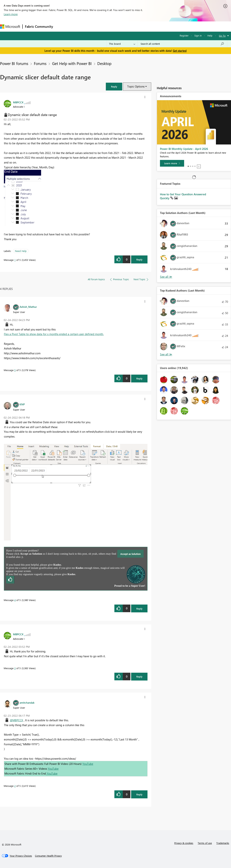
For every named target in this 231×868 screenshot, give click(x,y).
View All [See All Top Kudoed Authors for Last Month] (166, 354)
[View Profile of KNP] (22, 404)
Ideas (93, 26)
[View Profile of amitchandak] (27, 702)
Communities (110, 26)
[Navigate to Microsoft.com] (10, 27)
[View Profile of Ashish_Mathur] (28, 307)
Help (210, 35)
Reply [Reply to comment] (139, 378)
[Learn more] (172, 163)
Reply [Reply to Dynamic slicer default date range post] (139, 259)
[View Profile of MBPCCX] (18, 102)
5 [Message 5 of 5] (15, 370)
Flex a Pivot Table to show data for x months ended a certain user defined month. (54, 334)
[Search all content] (182, 44)
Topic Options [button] (136, 86)
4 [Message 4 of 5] (15, 600)
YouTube (88, 764)
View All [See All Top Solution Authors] (166, 277)
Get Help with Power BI (72, 63)
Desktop (104, 63)
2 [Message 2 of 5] (15, 786)
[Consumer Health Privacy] (48, 856)
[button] (114, 86)
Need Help (21, 251)
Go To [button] (222, 36)
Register (184, 35)
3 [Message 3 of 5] (15, 668)
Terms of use (205, 843)
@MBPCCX (16, 720)
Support (156, 26)
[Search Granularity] (122, 44)
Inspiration (78, 26)
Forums (61, 26)
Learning (141, 26)
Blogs (126, 26)
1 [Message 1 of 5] (15, 260)
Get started (180, 51)
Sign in (198, 35)
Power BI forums (14, 63)
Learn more (11, 14)
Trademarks (223, 843)
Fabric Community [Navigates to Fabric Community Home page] (39, 26)
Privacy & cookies (184, 843)
